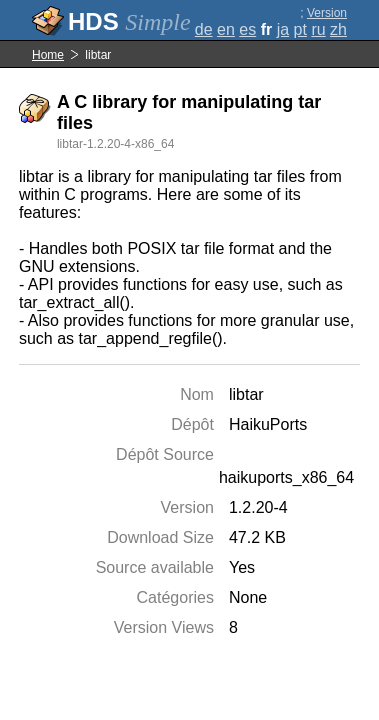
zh (338, 29)
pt (300, 29)
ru (318, 29)
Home (48, 55)
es (247, 29)
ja (283, 29)
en (226, 29)
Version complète (322, 20)
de (204, 29)
